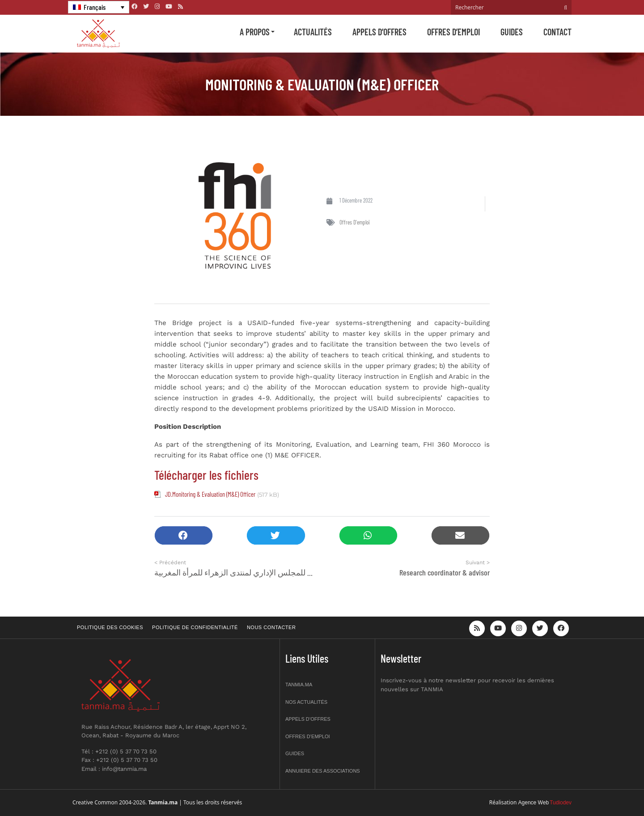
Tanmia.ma (299, 685)
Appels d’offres (379, 32)
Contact (557, 32)
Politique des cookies (110, 627)
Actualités (313, 32)
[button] (184, 535)
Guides (512, 32)
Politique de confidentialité (195, 627)
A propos (255, 32)
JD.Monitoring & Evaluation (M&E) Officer (210, 494)
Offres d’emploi (453, 32)
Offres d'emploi (355, 222)
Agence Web (534, 803)
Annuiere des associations (323, 771)
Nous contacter (271, 627)
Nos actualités (306, 702)
